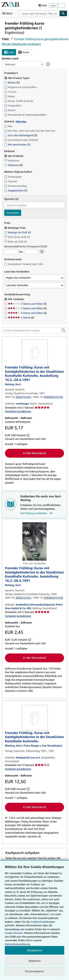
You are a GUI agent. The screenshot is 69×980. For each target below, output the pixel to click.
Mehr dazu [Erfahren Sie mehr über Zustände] (21, 121)
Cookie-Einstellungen (43, 922)
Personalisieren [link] (35, 971)
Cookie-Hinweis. (14, 933)
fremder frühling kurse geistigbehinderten (41, 39)
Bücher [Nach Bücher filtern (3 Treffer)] (12, 82)
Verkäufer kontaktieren (18, 411)
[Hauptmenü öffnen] (8, 13)
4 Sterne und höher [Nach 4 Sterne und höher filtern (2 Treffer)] (27, 313)
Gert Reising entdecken (37, 513)
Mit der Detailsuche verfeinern (21, 44)
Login (53, 5)
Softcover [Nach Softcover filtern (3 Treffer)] (13, 165)
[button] (63, 330)
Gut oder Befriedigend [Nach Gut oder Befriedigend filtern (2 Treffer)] (21, 135)
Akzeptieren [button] (34, 950)
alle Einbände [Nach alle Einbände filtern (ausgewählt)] (14, 156)
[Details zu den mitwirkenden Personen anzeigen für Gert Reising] (13, 384)
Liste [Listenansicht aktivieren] (9, 52)
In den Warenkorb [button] (34, 453)
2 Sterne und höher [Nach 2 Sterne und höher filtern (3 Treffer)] (27, 304)
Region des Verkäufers (18, 278)
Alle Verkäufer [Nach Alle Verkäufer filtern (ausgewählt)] (16, 299)
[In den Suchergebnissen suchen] (34, 330)
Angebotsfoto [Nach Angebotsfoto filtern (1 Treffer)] (16, 190)
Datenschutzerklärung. (18, 944)
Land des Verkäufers (17, 285)
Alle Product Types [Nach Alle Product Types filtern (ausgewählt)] (17, 78)
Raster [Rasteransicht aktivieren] (24, 52)
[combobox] (39, 13)
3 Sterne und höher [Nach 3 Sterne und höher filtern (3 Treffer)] (27, 308)
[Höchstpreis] (31, 252)
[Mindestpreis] (11, 252)
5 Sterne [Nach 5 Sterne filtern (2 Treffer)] (21, 317)
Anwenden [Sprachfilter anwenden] (13, 213)
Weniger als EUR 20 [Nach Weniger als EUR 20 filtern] (18, 232)
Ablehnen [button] (35, 961)
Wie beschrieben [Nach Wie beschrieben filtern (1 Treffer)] (17, 144)
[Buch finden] (63, 13)
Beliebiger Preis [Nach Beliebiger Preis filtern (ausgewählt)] (15, 228)
